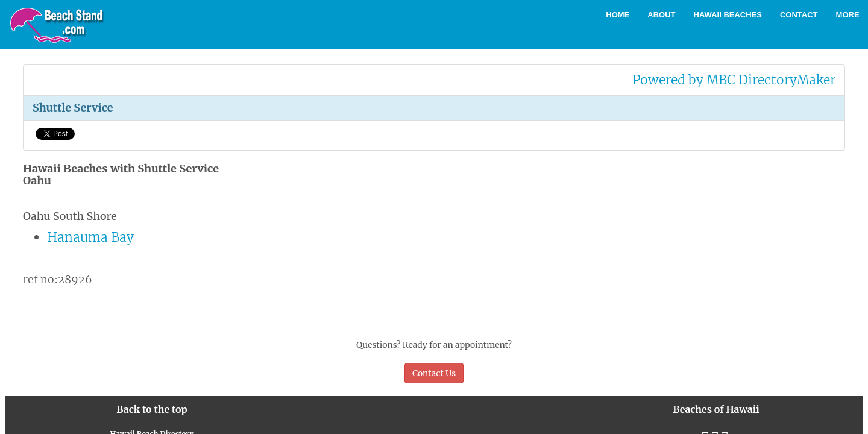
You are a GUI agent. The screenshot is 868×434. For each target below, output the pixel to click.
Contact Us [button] (434, 373)
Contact (799, 15)
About (661, 15)
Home (618, 15)
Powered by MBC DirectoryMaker (734, 80)
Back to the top (152, 409)
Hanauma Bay (90, 237)
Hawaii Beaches (728, 15)
